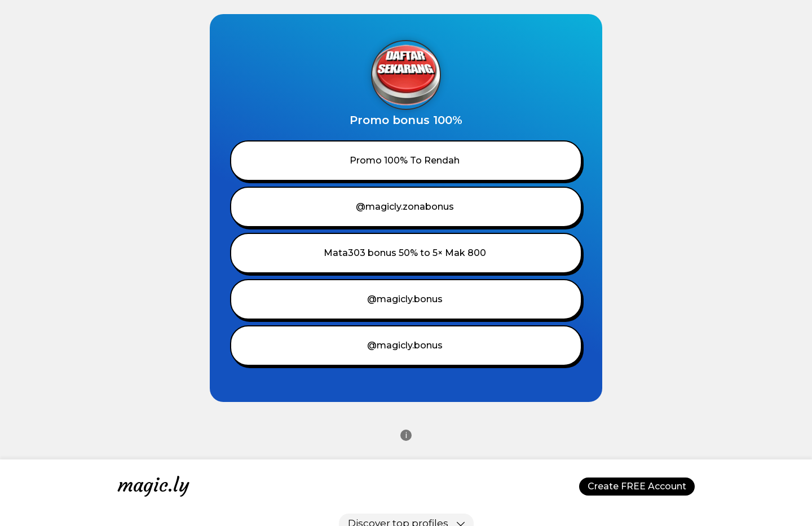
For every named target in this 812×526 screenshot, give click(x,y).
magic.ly (153, 485)
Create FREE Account (637, 486)
